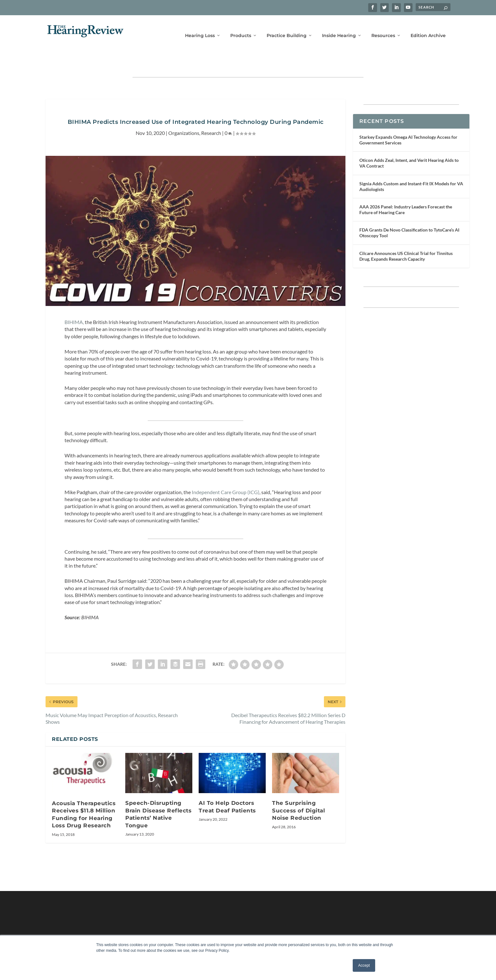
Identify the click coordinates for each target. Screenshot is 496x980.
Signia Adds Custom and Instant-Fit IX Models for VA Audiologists (411, 168)
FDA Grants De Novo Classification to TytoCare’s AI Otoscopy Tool (409, 215)
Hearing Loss (200, 28)
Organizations (184, 115)
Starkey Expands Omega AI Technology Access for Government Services (408, 122)
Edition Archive (428, 28)
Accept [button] (364, 965)
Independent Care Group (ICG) (226, 474)
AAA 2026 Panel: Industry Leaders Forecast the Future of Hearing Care (406, 191)
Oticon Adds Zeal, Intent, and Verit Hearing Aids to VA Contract (409, 145)
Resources (383, 28)
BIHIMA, (74, 304)
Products (241, 28)
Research (211, 115)
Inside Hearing (339, 28)
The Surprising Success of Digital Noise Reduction (298, 792)
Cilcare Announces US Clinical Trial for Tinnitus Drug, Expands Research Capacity (406, 238)
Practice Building (287, 28)
